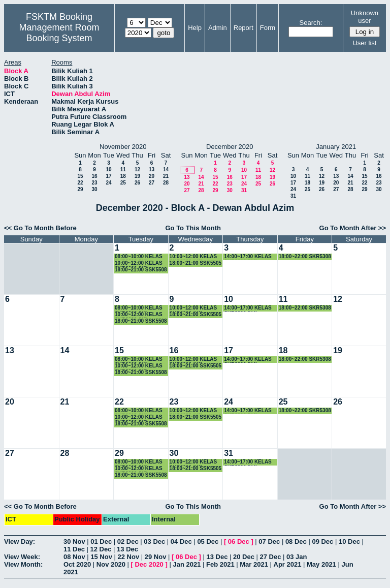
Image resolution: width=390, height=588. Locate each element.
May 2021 (321, 564)
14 (166, 169)
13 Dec (127, 549)
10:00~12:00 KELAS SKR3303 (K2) (193, 257)
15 (80, 176)
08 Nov (74, 557)
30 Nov (74, 541)
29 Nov (156, 557)
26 (137, 183)
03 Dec (154, 541)
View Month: (23, 564)
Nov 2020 (111, 564)
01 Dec (101, 541)
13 (152, 169)
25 (123, 183)
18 (123, 176)
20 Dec (244, 557)
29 (80, 189)
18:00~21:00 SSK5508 (141, 270)
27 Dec (271, 557)
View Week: (22, 557)
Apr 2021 (288, 564)
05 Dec (208, 541)
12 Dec (101, 549)
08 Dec (296, 541)
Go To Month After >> (353, 228)
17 (108, 176)
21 (166, 176)
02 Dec (128, 541)
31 (244, 190)
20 (152, 176)
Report (243, 28)
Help (195, 28)
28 (166, 183)
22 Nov (129, 557)
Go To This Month (193, 228)
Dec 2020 (149, 564)
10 (108, 169)
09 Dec (322, 541)
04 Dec (181, 541)
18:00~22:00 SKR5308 (305, 256)
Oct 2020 (77, 564)
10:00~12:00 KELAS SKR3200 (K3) (139, 264)
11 (123, 169)
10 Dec (349, 541)
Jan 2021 (187, 564)
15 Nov (101, 557)
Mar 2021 (254, 564)
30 (94, 189)
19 (137, 176)
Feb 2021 (220, 564)
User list (364, 43)
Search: (311, 23)
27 (152, 183)
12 (137, 169)
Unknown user (365, 17)
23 (94, 183)
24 (108, 183)
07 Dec (269, 541)
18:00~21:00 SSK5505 (196, 263)
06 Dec (239, 541)
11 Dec (74, 549)
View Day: (20, 541)
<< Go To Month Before (40, 228)
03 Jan (297, 557)
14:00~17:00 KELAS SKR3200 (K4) (248, 257)
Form (268, 28)
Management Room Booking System (59, 33)
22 (80, 183)
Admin (218, 28)
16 (94, 176)
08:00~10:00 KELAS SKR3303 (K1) (139, 257)
